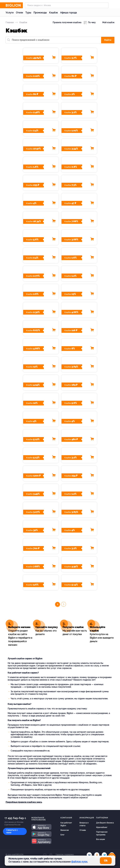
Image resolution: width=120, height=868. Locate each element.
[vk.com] (89, 855)
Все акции (100, 839)
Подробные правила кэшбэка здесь (24, 802)
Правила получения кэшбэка (67, 22)
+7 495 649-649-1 (15, 818)
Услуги (10, 13)
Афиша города (68, 13)
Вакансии (65, 830)
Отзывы (83, 830)
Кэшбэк (53, 13)
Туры (28, 13)
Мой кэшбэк (106, 23)
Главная (10, 22)
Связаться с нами (12, 831)
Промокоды (40, 13)
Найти (108, 40)
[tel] (104, 855)
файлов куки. (80, 862)
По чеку (90, 23)
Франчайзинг (102, 827)
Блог (62, 835)
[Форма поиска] (67, 5)
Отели (19, 13)
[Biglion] (14, 5)
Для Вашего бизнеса (105, 823)
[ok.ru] (97, 855)
